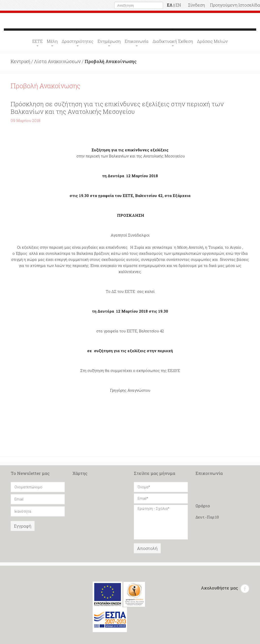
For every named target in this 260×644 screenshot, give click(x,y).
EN (178, 5)
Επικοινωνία (137, 41)
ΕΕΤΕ (37, 41)
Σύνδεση (197, 5)
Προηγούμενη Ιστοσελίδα (235, 5)
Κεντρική (20, 61)
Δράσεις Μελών (212, 41)
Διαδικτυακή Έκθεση (173, 41)
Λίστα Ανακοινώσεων (57, 61)
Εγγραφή (23, 526)
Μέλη (52, 41)
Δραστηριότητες (78, 41)
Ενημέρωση (109, 41)
